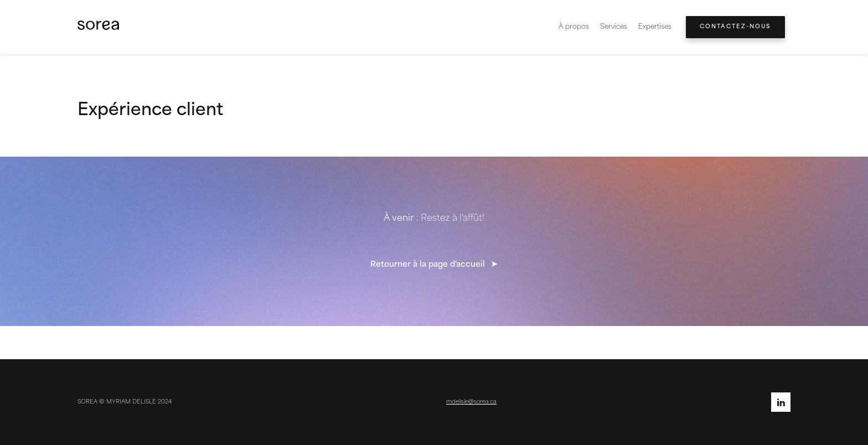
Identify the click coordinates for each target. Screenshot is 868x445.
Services (614, 27)
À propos (574, 27)
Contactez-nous (735, 27)
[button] (655, 27)
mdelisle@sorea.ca (471, 402)
